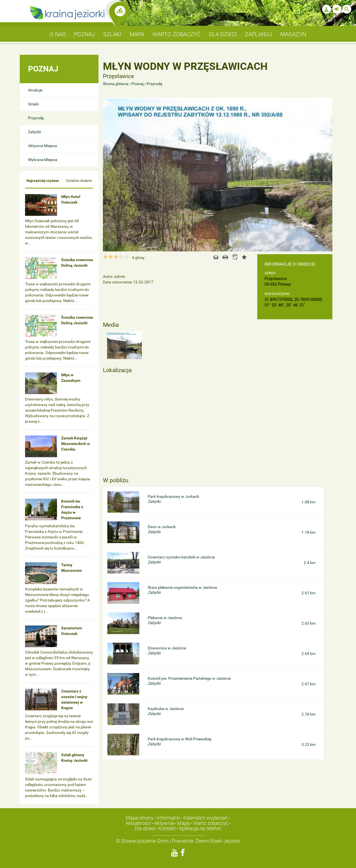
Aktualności (138, 823)
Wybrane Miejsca (43, 160)
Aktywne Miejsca (43, 146)
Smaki (33, 104)
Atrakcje (35, 90)
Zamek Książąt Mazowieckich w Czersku (76, 444)
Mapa (184, 823)
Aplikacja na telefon (200, 828)
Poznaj (138, 84)
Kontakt (167, 828)
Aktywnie (164, 823)
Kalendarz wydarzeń (206, 818)
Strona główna (116, 84)
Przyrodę (36, 118)
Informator (168, 818)
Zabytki (34, 132)
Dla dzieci (145, 828)
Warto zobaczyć (211, 823)
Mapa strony (140, 818)
